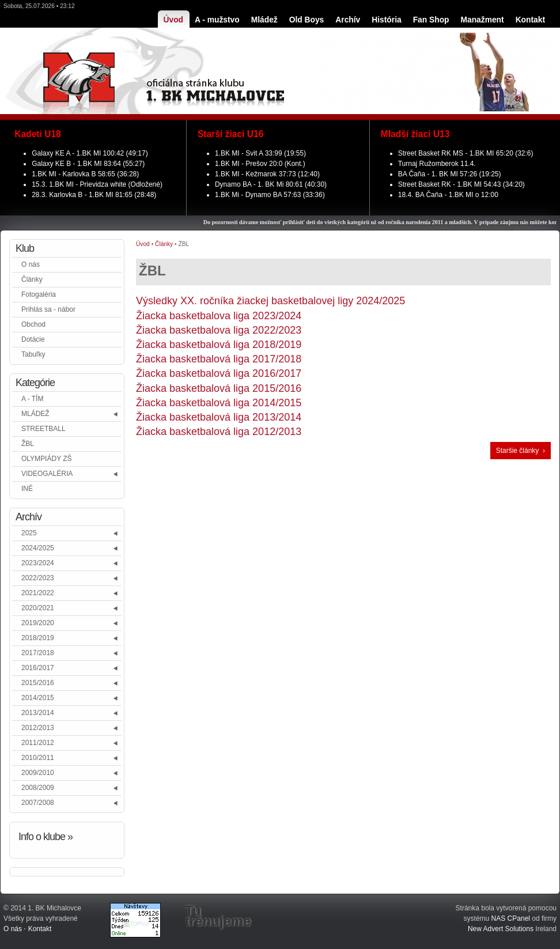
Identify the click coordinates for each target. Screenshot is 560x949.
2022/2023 (38, 578)
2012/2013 (38, 728)
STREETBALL (43, 429)
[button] (116, 414)
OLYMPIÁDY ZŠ (47, 459)
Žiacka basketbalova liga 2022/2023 (219, 330)
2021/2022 (38, 593)
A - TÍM (32, 399)
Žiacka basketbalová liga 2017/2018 (219, 359)
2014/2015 (38, 698)
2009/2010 (38, 773)
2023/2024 (38, 563)
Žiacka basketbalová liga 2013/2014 (219, 417)
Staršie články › (521, 451)
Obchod (33, 324)
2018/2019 (38, 638)
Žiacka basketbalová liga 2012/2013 (219, 432)
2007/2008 (38, 803)
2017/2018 (38, 653)
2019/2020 (38, 623)
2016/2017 (38, 668)
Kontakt (40, 929)
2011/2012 (38, 743)
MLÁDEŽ (35, 414)
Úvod (143, 244)
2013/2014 (38, 713)
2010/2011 (38, 758)
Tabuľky (33, 354)
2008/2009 (38, 788)
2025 (29, 533)
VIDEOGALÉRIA (47, 474)
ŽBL (28, 444)
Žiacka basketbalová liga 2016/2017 (219, 373)
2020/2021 (38, 608)
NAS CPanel (511, 918)
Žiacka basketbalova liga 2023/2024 (219, 316)
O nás (31, 264)
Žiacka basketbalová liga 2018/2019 (219, 345)
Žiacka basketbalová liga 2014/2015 (219, 403)
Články (32, 279)
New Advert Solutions (501, 929)
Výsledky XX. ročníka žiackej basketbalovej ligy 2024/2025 (270, 301)
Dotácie (33, 339)
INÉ (27, 489)
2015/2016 (38, 683)
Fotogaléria (39, 294)
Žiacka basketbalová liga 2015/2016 (219, 388)
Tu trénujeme (218, 916)
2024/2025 (38, 548)
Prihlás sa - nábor (48, 309)
